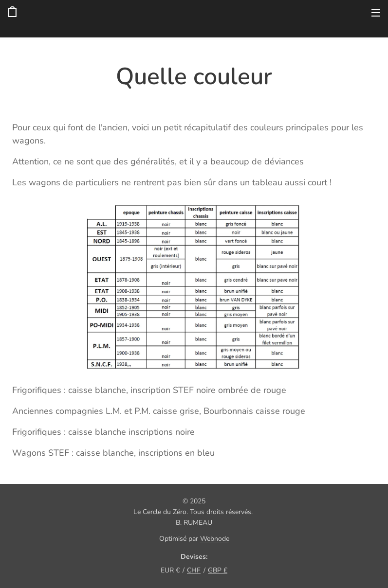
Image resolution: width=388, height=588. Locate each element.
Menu (376, 13)
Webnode (215, 539)
